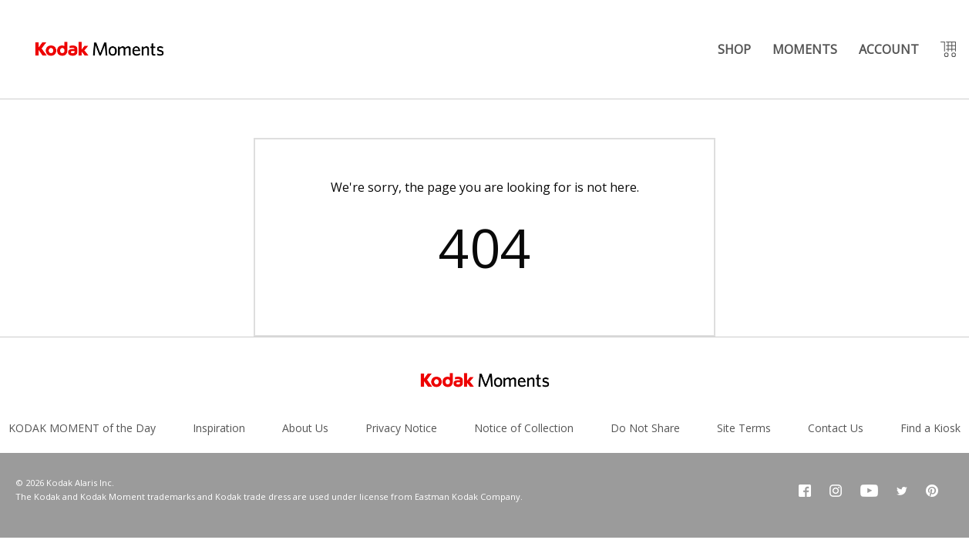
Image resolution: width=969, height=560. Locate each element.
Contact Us (836, 428)
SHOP (734, 49)
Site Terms (744, 428)
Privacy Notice (401, 428)
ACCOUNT (889, 49)
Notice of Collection (524, 428)
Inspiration (219, 428)
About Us (305, 428)
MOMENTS (805, 49)
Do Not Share (645, 428)
